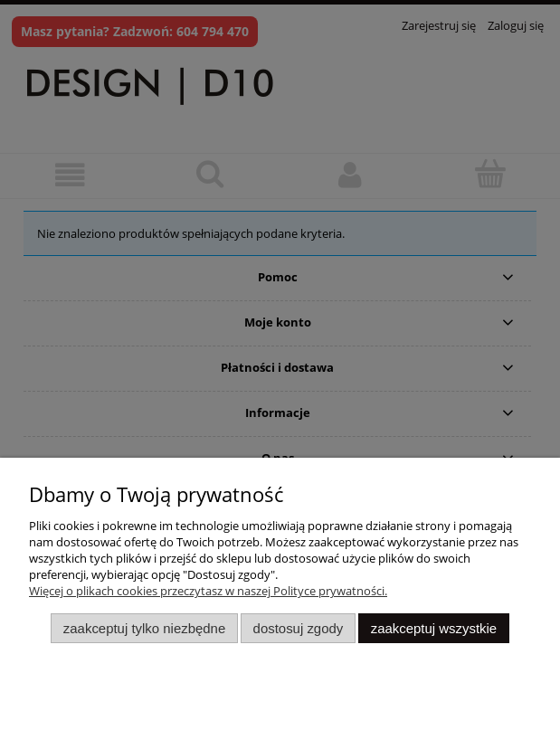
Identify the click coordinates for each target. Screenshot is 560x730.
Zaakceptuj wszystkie (434, 628)
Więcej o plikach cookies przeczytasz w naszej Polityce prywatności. (208, 591)
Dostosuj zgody (299, 628)
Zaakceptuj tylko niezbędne (144, 628)
